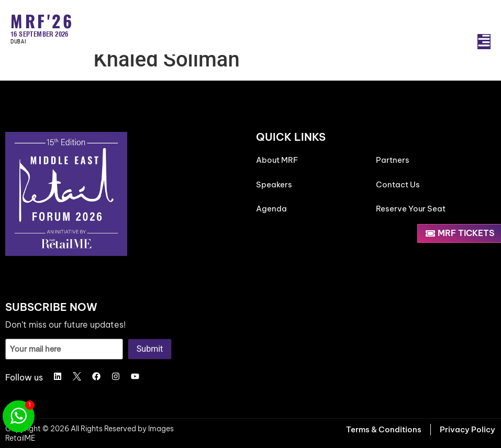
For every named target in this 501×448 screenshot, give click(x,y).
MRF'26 (42, 21)
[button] (484, 42)
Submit (150, 349)
